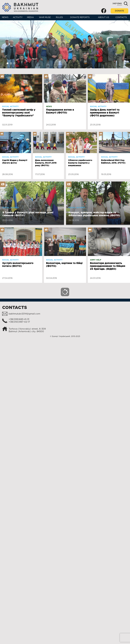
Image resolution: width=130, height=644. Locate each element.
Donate (119, 11)
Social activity (10, 107)
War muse (45, 17)
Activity (18, 17)
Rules (59, 17)
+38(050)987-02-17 (19, 322)
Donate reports (80, 17)
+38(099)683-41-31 (19, 319)
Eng (120, 4)
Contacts (121, 17)
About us (103, 17)
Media (30, 17)
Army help (96, 260)
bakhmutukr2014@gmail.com (24, 314)
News (5, 17)
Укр (115, 4)
